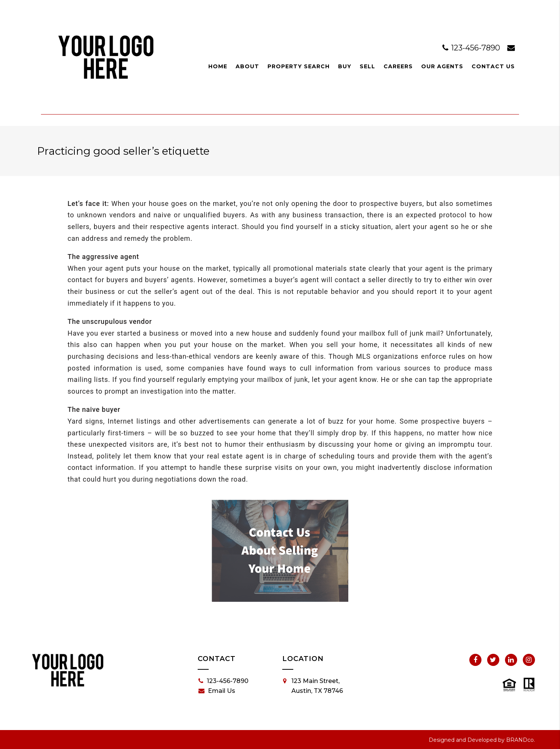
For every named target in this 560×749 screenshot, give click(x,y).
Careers (398, 66)
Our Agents (442, 66)
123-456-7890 (472, 48)
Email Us (217, 691)
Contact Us (493, 66)
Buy (345, 66)
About (247, 66)
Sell (367, 66)
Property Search (299, 66)
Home (218, 66)
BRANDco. (521, 740)
